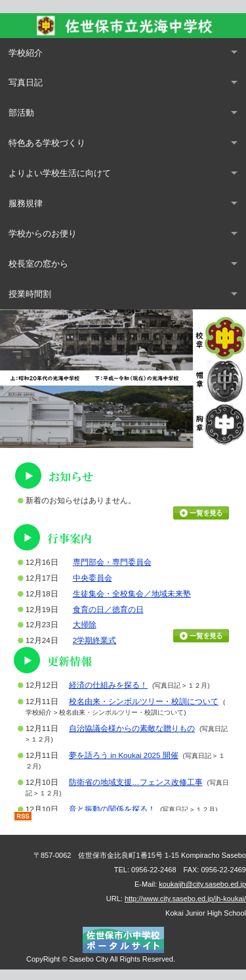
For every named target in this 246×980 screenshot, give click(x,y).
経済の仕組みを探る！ (108, 685)
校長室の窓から (38, 264)
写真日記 (26, 82)
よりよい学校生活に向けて (60, 173)
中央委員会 (92, 578)
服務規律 (26, 203)
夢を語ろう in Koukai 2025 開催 (124, 755)
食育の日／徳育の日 (108, 610)
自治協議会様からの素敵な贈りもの (132, 728)
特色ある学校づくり (47, 143)
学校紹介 (26, 53)
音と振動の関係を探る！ (112, 809)
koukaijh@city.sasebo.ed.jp (202, 884)
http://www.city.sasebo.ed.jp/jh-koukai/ (185, 899)
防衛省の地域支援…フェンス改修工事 (136, 782)
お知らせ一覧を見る (201, 513)
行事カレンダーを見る (201, 636)
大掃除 (85, 625)
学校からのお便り (43, 234)
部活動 (21, 113)
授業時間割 (30, 294)
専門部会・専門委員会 (112, 562)
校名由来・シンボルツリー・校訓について (144, 702)
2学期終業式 (94, 640)
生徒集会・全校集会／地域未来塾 (132, 594)
